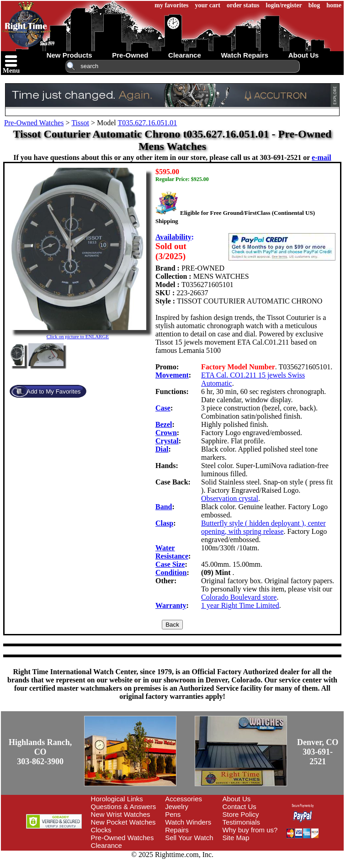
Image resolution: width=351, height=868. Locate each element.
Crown (166, 433)
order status (243, 5)
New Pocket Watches (123, 822)
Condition (171, 572)
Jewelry (177, 807)
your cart (208, 5)
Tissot (80, 123)
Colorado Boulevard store (239, 597)
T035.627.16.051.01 (147, 123)
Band (164, 507)
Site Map (236, 838)
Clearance (106, 845)
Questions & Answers (124, 807)
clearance (185, 55)
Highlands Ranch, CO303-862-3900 (40, 752)
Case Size (170, 564)
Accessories (183, 799)
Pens (173, 814)
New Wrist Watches (121, 814)
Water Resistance (172, 552)
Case (163, 408)
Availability (173, 237)
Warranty (171, 605)
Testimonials (242, 822)
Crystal (167, 441)
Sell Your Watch (189, 838)
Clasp (164, 523)
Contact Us (239, 807)
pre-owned (130, 55)
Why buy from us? (250, 830)
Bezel (164, 424)
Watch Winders (188, 822)
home (334, 5)
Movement (172, 375)
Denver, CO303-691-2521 (318, 752)
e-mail (322, 157)
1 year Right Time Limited (240, 605)
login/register (284, 5)
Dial (162, 449)
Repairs (177, 830)
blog (314, 5)
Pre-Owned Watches (34, 123)
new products (69, 55)
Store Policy (241, 814)
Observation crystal (230, 498)
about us (304, 55)
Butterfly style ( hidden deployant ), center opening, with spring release (263, 527)
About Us (237, 799)
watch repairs (245, 55)
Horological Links (117, 799)
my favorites (171, 5)
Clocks (101, 830)
